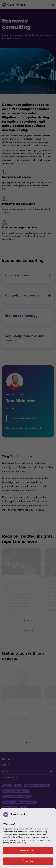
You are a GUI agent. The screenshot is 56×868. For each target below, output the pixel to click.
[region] (28, 838)
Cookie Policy (21, 843)
